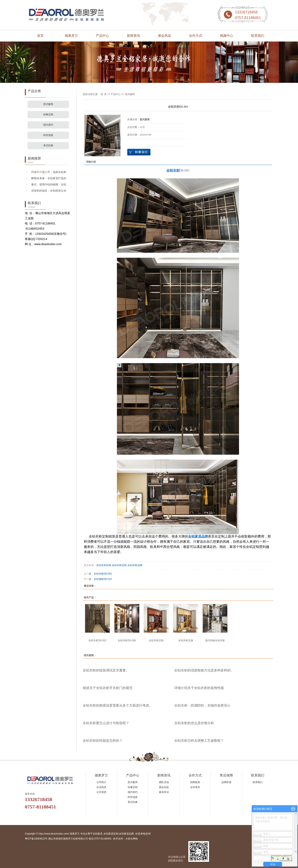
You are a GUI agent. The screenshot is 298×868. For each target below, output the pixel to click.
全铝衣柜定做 (186, 640)
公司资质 (101, 792)
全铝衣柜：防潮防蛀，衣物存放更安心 (202, 705)
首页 (40, 36)
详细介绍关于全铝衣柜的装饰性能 (199, 688)
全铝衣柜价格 (104, 565)
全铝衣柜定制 (119, 565)
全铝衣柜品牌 (135, 565)
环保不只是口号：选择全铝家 (49, 172)
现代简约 (48, 125)
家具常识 (164, 792)
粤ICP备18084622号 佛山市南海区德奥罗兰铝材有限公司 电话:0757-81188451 (68, 839)
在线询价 (139, 152)
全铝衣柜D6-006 (127, 640)
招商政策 (195, 782)
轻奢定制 (48, 114)
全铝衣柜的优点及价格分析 (194, 723)
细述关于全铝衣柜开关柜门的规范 (108, 688)
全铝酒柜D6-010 (103, 579)
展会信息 (164, 787)
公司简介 (101, 782)
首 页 (104, 94)
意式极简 (48, 104)
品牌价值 (226, 782)
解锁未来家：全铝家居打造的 (49, 178)
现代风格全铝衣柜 (215, 640)
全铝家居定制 (111, 834)
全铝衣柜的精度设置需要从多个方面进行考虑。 (118, 705)
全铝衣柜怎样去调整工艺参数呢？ (199, 741)
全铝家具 (98, 834)
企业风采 (101, 787)
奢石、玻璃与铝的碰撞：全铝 (49, 184)
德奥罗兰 (71, 36)
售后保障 (226, 775)
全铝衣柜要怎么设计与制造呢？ (106, 723)
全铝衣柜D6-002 (103, 574)
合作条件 (195, 787)
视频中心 (227, 36)
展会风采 (165, 36)
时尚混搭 (48, 135)
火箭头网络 (132, 839)
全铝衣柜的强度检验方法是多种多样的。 (204, 670)
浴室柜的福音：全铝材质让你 (49, 191)
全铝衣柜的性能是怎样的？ (103, 741)
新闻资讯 (133, 36)
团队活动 (164, 782)
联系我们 (258, 36)
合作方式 (196, 36)
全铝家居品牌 (126, 834)
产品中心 (102, 36)
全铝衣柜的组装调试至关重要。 (106, 670)
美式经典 (48, 145)
